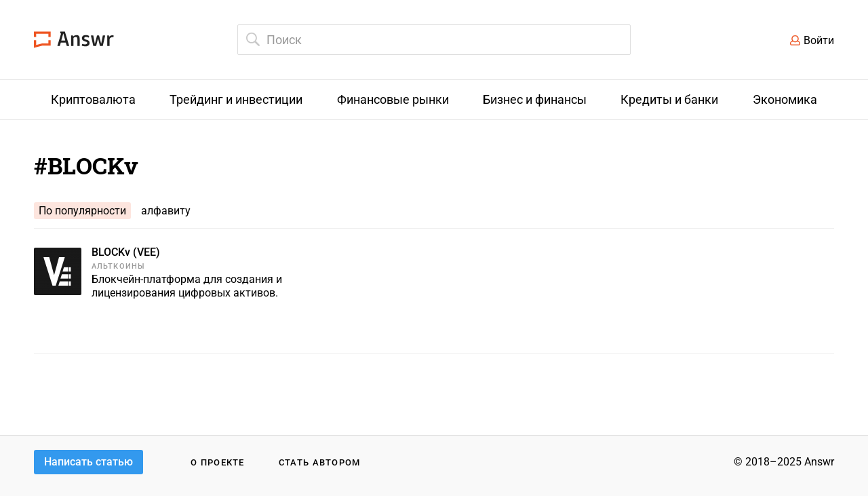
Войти (819, 40)
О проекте (218, 462)
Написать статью (88, 462)
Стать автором (320, 462)
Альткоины (118, 266)
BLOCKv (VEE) (126, 252)
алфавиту (166, 211)
